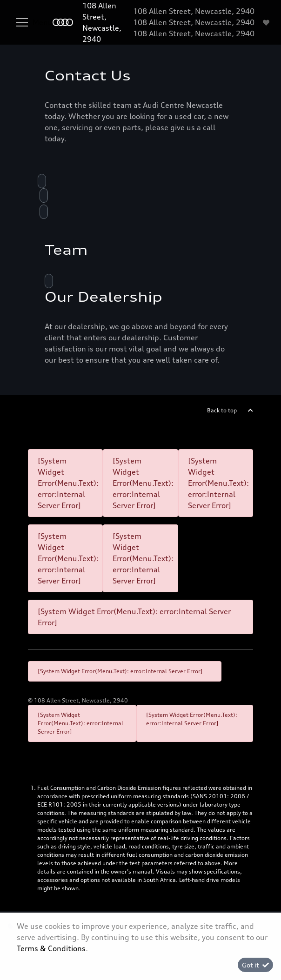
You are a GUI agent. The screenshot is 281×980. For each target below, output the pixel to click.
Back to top (222, 410)
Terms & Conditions (51, 948)
